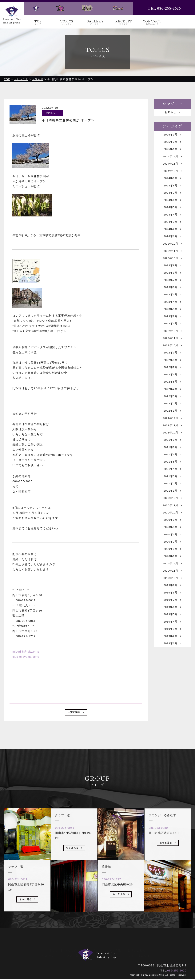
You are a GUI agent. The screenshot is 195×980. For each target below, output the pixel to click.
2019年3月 (172, 679)
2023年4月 (172, 319)
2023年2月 (172, 335)
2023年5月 (172, 311)
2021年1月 (172, 527)
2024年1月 (172, 248)
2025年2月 (172, 144)
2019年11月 (172, 615)
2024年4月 (172, 224)
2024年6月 (172, 208)
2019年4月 (172, 671)
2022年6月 (172, 399)
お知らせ (172, 113)
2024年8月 (172, 192)
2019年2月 (172, 686)
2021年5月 (172, 495)
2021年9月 (172, 471)
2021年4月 (172, 503)
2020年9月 (172, 559)
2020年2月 (172, 591)
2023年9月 (172, 279)
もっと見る (27, 916)
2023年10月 (172, 271)
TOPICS (67, 23)
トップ (54, 950)
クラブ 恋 (93, 955)
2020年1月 (172, 599)
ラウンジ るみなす (136, 955)
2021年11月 (172, 455)
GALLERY (95, 23)
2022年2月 (172, 431)
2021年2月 (172, 519)
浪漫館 (111, 955)
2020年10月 (172, 551)
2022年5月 (172, 407)
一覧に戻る (76, 713)
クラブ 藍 (71, 955)
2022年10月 (172, 367)
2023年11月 (172, 263)
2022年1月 (172, 439)
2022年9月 (172, 375)
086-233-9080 (160, 843)
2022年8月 (172, 383)
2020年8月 (172, 567)
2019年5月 (172, 663)
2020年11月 (172, 543)
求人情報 (115, 950)
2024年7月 (172, 200)
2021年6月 (172, 487)
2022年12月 (172, 351)
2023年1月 (172, 343)
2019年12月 (172, 607)
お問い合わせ (137, 950)
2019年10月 (172, 623)
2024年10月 (172, 176)
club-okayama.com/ (26, 656)
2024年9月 (172, 184)
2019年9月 (172, 631)
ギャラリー (94, 950)
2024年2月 (172, 240)
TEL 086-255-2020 (164, 9)
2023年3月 (172, 327)
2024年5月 (172, 216)
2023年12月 (172, 255)
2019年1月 (172, 694)
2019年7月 (172, 647)
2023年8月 (172, 287)
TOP (38, 23)
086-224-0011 (20, 895)
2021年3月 (172, 511)
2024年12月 (172, 160)
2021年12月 (172, 447)
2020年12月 (172, 535)
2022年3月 (172, 423)
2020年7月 (172, 575)
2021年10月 (172, 463)
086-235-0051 (67, 843)
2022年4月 (172, 415)
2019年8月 (172, 639)
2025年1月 (172, 152)
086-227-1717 (113, 895)
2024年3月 (172, 232)
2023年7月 (172, 295)
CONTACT (152, 23)
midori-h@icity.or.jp (26, 651)
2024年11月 (172, 168)
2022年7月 (172, 391)
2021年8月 (172, 479)
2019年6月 (172, 655)
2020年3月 (172, 583)
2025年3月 (172, 136)
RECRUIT (124, 23)
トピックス (73, 950)
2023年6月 (172, 303)
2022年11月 (172, 359)
